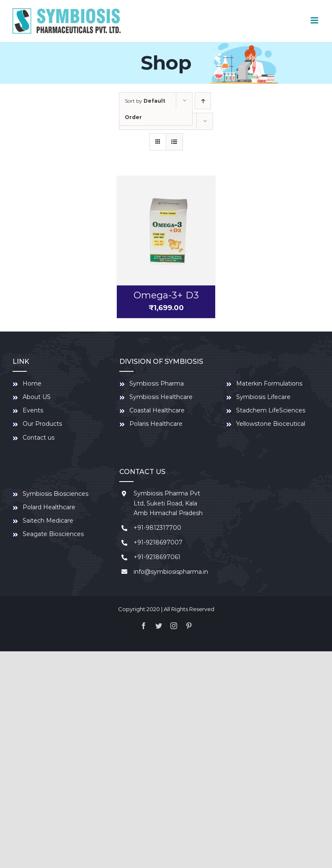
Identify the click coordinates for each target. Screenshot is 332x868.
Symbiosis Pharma (157, 383)
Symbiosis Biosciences (55, 494)
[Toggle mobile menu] (315, 20)
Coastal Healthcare (157, 410)
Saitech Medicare (48, 521)
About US (37, 397)
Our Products (42, 424)
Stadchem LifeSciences (271, 410)
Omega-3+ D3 (166, 295)
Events (33, 410)
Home (32, 383)
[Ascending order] (203, 101)
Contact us (39, 438)
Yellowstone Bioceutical (271, 424)
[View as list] (174, 142)
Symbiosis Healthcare (161, 397)
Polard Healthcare (49, 507)
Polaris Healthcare (156, 424)
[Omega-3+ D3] (166, 231)
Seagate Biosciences (53, 534)
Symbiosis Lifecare (263, 397)
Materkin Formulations (269, 383)
